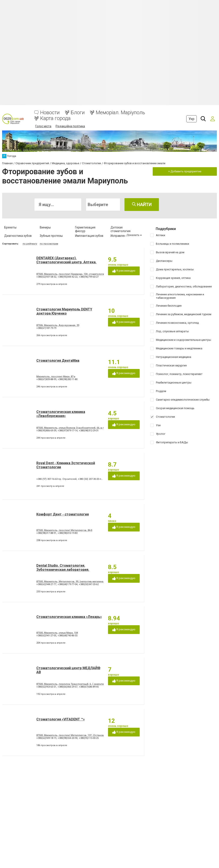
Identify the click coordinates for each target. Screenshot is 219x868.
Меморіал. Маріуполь (120, 113)
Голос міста (43, 126)
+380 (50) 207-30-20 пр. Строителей (98, 479)
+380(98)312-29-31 (89, 431)
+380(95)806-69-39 (46, 431)
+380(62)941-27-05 (46, 636)
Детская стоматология (121, 229)
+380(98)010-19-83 (67, 533)
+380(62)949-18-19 (46, 738)
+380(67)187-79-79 (46, 328)
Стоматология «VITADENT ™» (61, 719)
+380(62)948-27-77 (46, 584)
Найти (142, 205)
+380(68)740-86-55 (67, 636)
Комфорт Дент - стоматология (63, 514)
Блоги (78, 113)
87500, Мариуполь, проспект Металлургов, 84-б (64, 530)
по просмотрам (49, 244)
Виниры (45, 227)
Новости (50, 113)
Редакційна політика (70, 126)
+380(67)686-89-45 (89, 687)
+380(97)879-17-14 (67, 431)
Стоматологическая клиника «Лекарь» (69, 617)
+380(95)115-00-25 (89, 738)
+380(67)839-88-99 (46, 379)
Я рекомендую (124, 271)
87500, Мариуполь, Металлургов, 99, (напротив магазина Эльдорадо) (78, 582)
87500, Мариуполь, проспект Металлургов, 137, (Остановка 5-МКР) (76, 735)
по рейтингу (30, 244)
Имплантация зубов (89, 236)
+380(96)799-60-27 (89, 277)
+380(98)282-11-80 (67, 379)
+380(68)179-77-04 (67, 584)
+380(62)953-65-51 (46, 687)
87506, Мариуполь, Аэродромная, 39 (58, 325)
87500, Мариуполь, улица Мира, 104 (57, 633)
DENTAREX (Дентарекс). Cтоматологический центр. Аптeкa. (66, 260)
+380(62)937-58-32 (46, 277)
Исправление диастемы (120, 238)
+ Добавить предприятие (185, 171)
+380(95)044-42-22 (67, 277)
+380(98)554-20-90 (67, 738)
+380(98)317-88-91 (46, 533)
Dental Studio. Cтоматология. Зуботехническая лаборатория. (63, 568)
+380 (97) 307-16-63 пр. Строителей (56, 479)
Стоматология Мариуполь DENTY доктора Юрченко (64, 311)
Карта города (55, 118)
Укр (192, 119)
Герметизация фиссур (85, 229)
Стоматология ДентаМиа (58, 361)
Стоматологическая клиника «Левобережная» (61, 414)
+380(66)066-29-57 (67, 687)
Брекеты (10, 227)
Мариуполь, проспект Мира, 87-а (56, 377)
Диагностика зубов (18, 236)
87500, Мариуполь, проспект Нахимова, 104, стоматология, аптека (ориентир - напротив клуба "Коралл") (98, 274)
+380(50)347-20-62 (89, 584)
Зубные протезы (51, 236)
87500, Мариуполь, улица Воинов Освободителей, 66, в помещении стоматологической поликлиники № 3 (100, 428)
